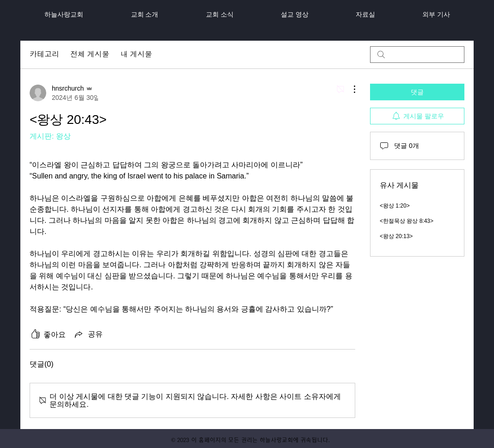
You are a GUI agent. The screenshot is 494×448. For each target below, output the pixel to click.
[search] (417, 55)
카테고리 (44, 54)
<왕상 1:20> (395, 206)
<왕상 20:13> (396, 236)
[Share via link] (88, 334)
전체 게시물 (90, 54)
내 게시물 (136, 54)
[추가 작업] (350, 89)
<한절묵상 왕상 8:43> (407, 221)
